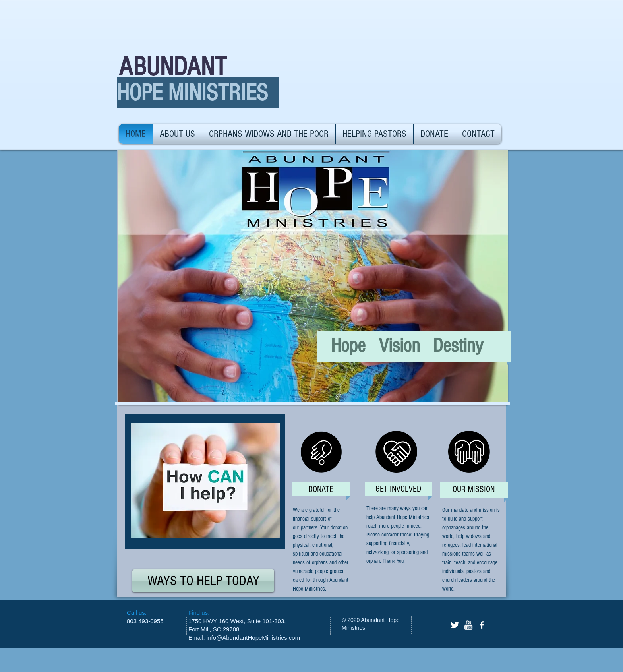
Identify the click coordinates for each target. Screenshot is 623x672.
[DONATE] (321, 490)
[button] (313, 278)
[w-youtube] (468, 625)
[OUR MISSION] (473, 490)
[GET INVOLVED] (398, 489)
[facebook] (482, 625)
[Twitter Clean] (455, 625)
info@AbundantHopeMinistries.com (253, 638)
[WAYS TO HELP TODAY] (203, 581)
